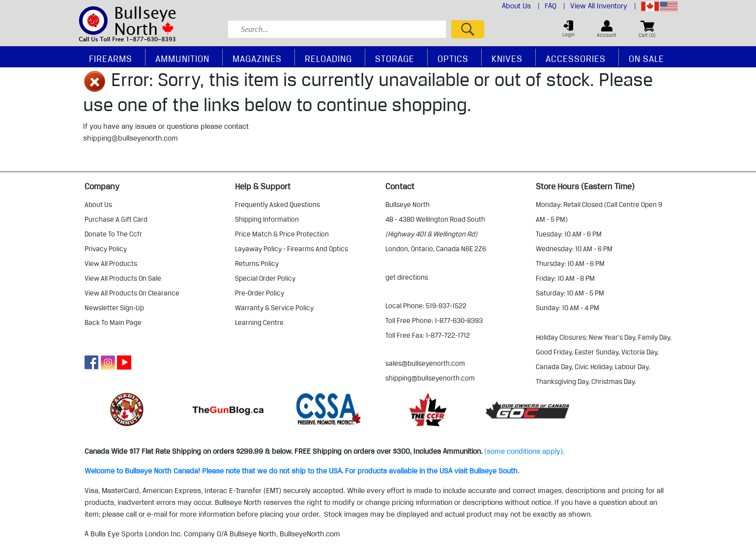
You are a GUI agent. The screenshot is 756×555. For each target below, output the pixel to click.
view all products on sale (123, 278)
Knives (507, 58)
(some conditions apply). (524, 451)
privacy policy (106, 249)
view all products (111, 263)
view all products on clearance (132, 293)
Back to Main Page (113, 322)
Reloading (328, 58)
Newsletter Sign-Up (114, 308)
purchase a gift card (116, 219)
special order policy (265, 278)
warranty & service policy (274, 308)
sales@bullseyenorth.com (425, 363)
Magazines (257, 58)
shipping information (267, 219)
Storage (395, 58)
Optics (453, 58)
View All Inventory (603, 6)
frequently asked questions (277, 204)
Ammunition (182, 58)
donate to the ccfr (113, 234)
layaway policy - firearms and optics (291, 249)
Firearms (111, 58)
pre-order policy (260, 293)
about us (98, 204)
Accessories (576, 58)
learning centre (259, 322)
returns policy (257, 263)
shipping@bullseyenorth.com (131, 138)
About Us (521, 6)
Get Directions (407, 277)
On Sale (646, 58)
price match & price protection (282, 234)
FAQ (555, 6)
